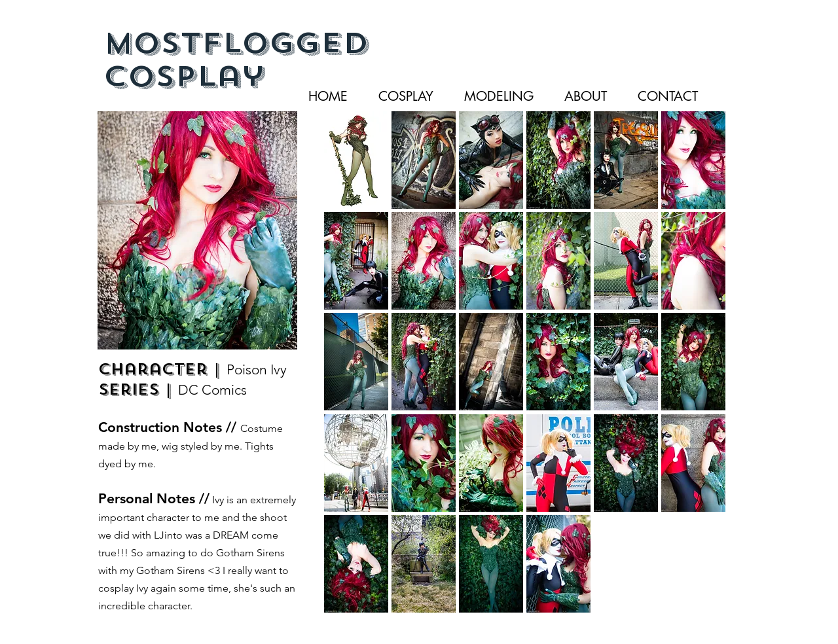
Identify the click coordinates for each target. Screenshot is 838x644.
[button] (356, 160)
